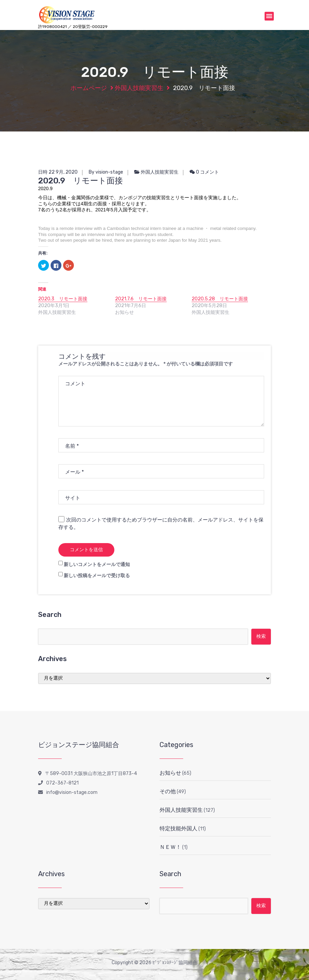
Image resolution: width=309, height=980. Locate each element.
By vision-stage (106, 172)
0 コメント (204, 172)
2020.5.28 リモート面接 (220, 299)
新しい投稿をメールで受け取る (97, 576)
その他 (168, 791)
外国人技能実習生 (139, 88)
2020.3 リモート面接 (63, 299)
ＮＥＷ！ (170, 847)
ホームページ (89, 88)
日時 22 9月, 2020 (58, 172)
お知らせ (170, 773)
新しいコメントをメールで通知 (97, 565)
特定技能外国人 (178, 828)
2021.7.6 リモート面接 (141, 299)
